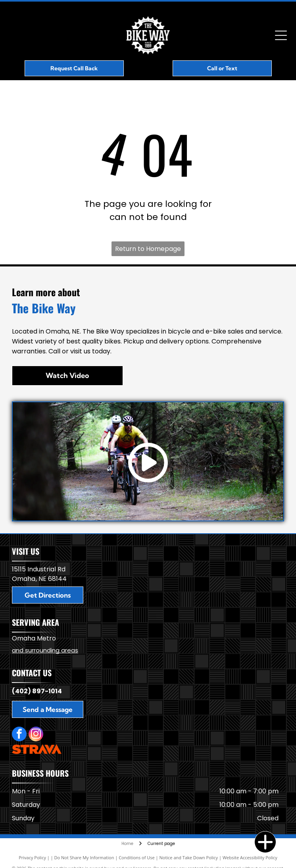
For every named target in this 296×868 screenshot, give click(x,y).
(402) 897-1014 (37, 691)
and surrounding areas (45, 650)
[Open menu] (281, 35)
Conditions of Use (137, 857)
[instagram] (36, 735)
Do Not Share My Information (84, 857)
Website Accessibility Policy (250, 857)
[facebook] (19, 735)
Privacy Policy (32, 857)
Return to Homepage (148, 249)
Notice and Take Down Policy (189, 857)
